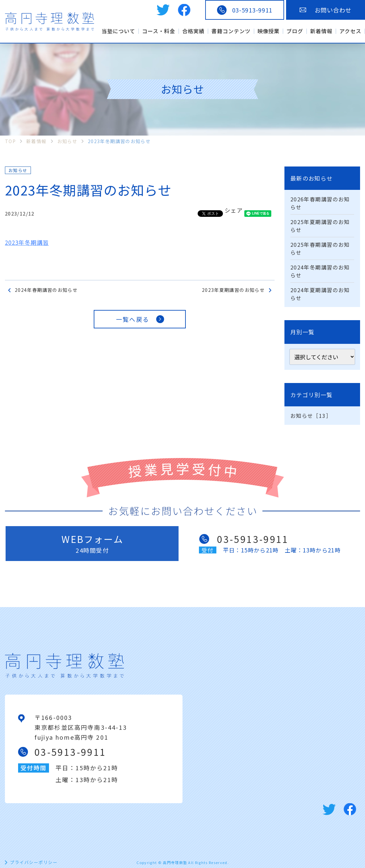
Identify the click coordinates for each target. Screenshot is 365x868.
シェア (234, 210)
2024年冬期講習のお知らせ (320, 271)
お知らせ (18, 170)
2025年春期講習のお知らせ (320, 248)
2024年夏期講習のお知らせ (320, 294)
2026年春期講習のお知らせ (320, 203)
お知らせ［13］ (311, 416)
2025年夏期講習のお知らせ (320, 226)
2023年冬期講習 (27, 242)
